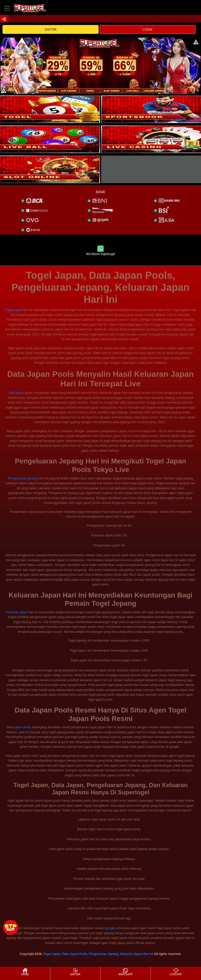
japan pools (23, 727)
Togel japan (13, 310)
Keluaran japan (17, 612)
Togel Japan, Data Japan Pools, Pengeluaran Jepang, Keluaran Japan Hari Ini (98, 954)
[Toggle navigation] (7, 8)
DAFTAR (50, 30)
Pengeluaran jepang (23, 478)
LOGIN (148, 30)
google (111, 928)
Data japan (16, 393)
